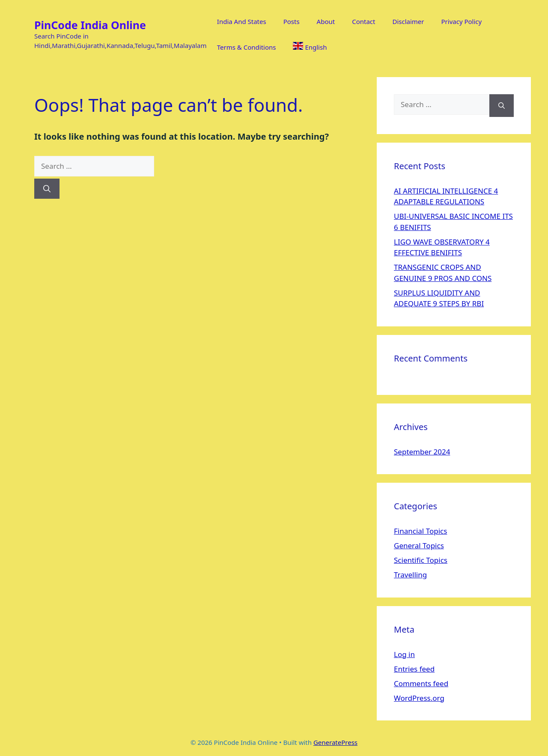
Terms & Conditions (247, 47)
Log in (404, 654)
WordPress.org (419, 698)
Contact (363, 21)
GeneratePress (335, 742)
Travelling (410, 575)
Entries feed (414, 669)
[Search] (47, 189)
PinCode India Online (90, 25)
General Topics (419, 545)
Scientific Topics (421, 560)
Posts (292, 21)
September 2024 (422, 452)
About (326, 21)
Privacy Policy (462, 21)
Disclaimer (408, 21)
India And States (242, 21)
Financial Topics (420, 531)
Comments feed (421, 683)
